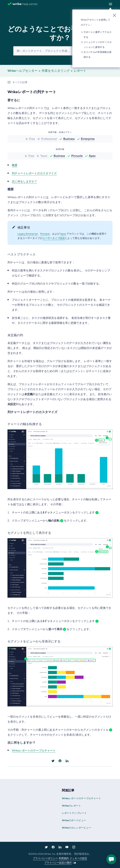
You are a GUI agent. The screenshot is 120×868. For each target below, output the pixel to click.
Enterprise (88, 139)
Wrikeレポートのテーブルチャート (34, 751)
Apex (92, 156)
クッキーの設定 (78, 858)
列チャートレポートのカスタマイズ (34, 173)
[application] (111, 859)
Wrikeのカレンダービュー (76, 828)
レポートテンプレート (74, 813)
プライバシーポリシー (45, 858)
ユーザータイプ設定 (54, 238)
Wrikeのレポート (71, 806)
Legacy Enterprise (28, 234)
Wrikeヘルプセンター (23, 71)
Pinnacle (77, 156)
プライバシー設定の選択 (58, 863)
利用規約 (64, 858)
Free (32, 139)
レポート (80, 71)
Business (69, 139)
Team (44, 156)
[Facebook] (60, 761)
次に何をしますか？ (24, 181)
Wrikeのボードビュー (74, 820)
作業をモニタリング (56, 71)
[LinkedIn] (67, 761)
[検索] (60, 51)
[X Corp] (53, 761)
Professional (49, 139)
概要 (15, 165)
